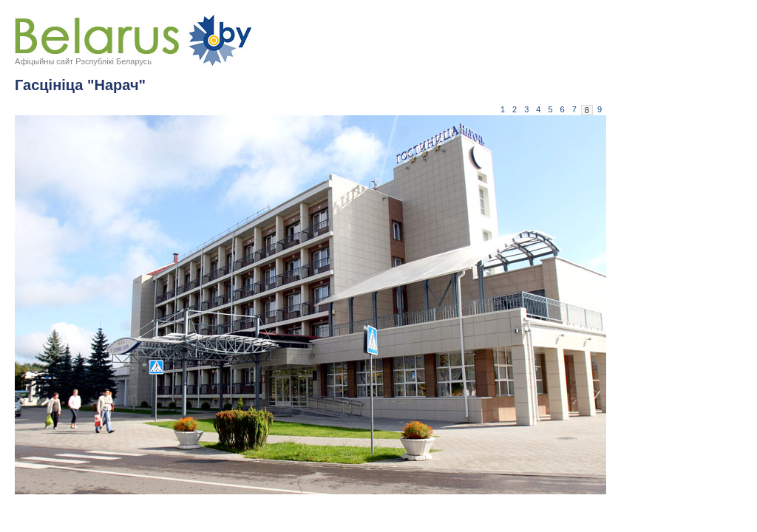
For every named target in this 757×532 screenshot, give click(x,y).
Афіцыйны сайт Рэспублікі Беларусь (83, 61)
